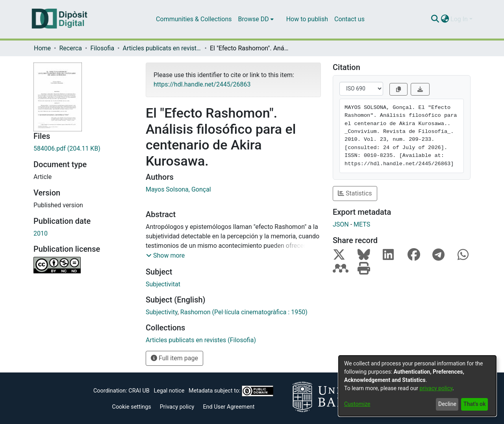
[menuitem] (256, 19)
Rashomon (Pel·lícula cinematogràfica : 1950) (244, 312)
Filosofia (102, 48)
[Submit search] (435, 19)
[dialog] (417, 386)
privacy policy (436, 388)
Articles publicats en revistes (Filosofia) (162, 48)
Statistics (355, 193)
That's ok (474, 404)
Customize (357, 404)
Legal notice (169, 391)
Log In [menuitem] (459, 19)
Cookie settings (132, 407)
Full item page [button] (174, 358)
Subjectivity (162, 312)
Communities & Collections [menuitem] (194, 19)
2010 (41, 233)
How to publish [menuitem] (307, 19)
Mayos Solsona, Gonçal (178, 189)
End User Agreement (229, 407)
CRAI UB (139, 391)
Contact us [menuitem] (349, 19)
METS (362, 224)
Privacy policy (177, 407)
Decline (447, 404)
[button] (165, 256)
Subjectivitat (163, 284)
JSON (341, 224)
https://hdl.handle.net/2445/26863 (202, 84)
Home (42, 48)
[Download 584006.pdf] (84, 149)
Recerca (70, 48)
